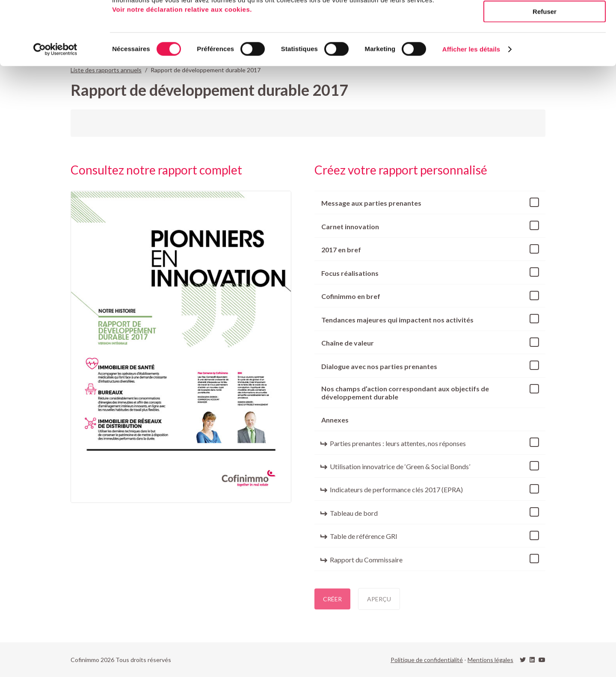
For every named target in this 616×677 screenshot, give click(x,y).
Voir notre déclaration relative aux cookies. (182, 69)
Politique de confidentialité (427, 660)
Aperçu (379, 599)
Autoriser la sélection (545, 46)
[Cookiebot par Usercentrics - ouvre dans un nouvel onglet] (55, 109)
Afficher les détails (471, 109)
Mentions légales (490, 660)
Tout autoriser (545, 21)
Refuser (545, 71)
